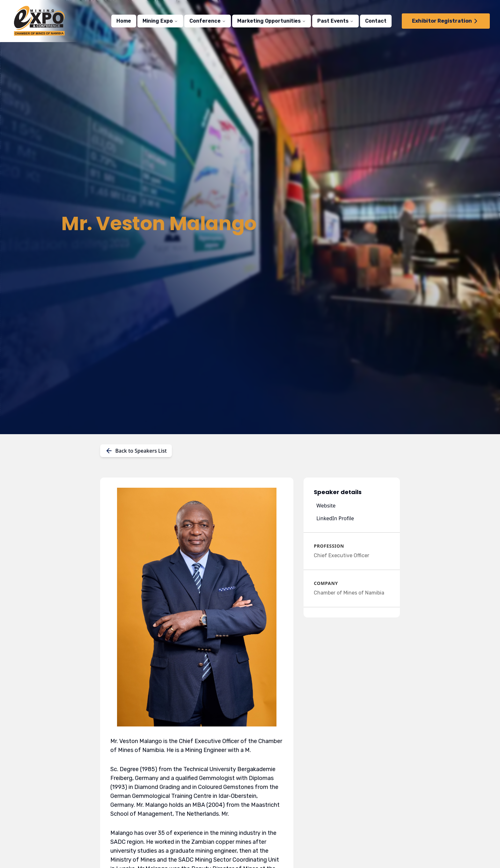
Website (326, 506)
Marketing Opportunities (272, 21)
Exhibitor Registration (446, 21)
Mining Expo (160, 21)
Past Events (335, 21)
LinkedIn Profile (335, 518)
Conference (208, 21)
